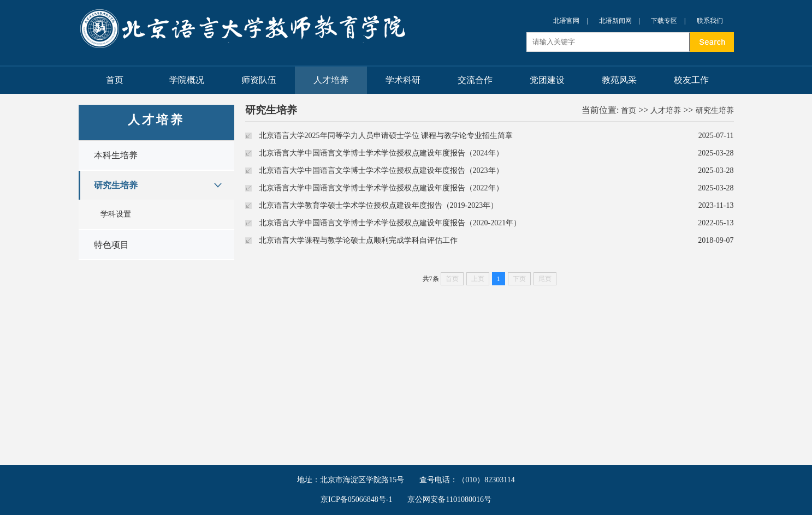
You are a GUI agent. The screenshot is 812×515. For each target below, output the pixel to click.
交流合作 (475, 80)
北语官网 (566, 21)
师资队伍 (259, 80)
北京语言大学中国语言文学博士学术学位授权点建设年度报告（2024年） (381, 153)
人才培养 (331, 80)
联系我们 (710, 21)
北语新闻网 (615, 21)
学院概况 (187, 80)
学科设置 (116, 214)
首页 (115, 80)
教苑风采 (619, 80)
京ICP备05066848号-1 (356, 499)
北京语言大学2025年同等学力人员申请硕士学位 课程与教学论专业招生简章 (386, 136)
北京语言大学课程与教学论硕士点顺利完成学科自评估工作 (358, 240)
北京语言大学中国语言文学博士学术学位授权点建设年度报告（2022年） (381, 188)
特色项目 (111, 245)
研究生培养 (116, 185)
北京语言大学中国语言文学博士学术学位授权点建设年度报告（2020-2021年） (390, 223)
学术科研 (403, 80)
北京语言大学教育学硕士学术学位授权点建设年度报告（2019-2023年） (379, 205)
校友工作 (691, 80)
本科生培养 (116, 155)
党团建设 (547, 80)
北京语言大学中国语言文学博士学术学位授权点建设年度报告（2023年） (381, 170)
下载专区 (664, 21)
